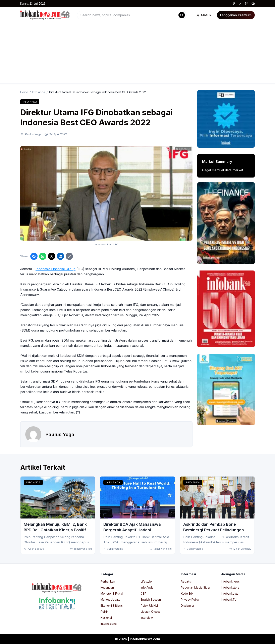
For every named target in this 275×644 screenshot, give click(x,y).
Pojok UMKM (149, 606)
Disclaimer (188, 606)
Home (24, 92)
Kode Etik (187, 593)
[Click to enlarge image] (106, 193)
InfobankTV (229, 600)
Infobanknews (230, 581)
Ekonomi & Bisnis (112, 606)
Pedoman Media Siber (196, 587)
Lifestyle (146, 581)
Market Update (111, 600)
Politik (104, 612)
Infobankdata (230, 593)
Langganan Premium (236, 15)
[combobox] (132, 15)
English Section (151, 600)
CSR (144, 593)
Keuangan (107, 587)
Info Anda (39, 92)
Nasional (106, 618)
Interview (147, 618)
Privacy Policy (190, 600)
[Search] (182, 15)
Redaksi (186, 581)
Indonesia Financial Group (56, 269)
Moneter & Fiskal (112, 593)
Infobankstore (230, 587)
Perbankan (108, 581)
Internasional (109, 624)
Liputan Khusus (151, 612)
